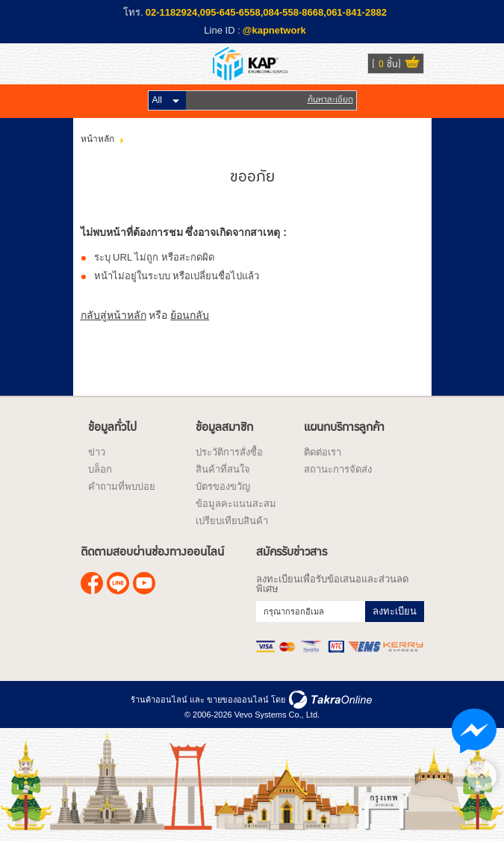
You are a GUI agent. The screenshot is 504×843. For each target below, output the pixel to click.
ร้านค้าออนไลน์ (159, 700)
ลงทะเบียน (395, 611)
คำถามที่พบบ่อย (122, 486)
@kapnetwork (274, 30)
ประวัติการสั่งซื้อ (229, 452)
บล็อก (100, 469)
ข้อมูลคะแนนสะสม (236, 504)
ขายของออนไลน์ (238, 700)
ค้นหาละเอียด (330, 100)
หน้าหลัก (97, 139)
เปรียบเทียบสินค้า (232, 521)
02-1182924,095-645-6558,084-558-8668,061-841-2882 (266, 12)
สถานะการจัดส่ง (338, 469)
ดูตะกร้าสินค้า (412, 64)
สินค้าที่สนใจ (223, 469)
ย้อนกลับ (190, 315)
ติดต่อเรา (323, 452)
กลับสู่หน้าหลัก (113, 315)
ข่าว (97, 452)
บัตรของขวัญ (223, 486)
